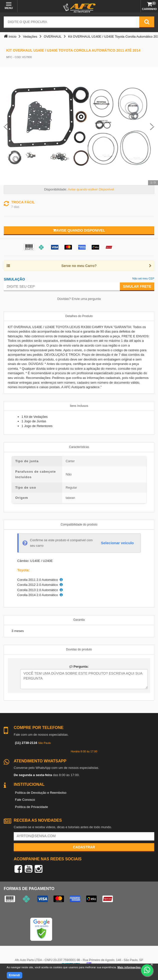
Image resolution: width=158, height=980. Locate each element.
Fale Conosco (25, 800)
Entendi (14, 975)
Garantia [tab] (79, 620)
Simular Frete (137, 286)
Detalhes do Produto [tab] (79, 316)
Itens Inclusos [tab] (79, 406)
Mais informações (129, 967)
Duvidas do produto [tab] (79, 649)
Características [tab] (79, 447)
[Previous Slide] (6, 126)
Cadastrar (84, 847)
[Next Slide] (152, 126)
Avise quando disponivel (79, 230)
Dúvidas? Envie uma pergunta (79, 299)
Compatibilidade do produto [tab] (79, 525)
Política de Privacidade (31, 807)
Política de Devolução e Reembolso (41, 793)
